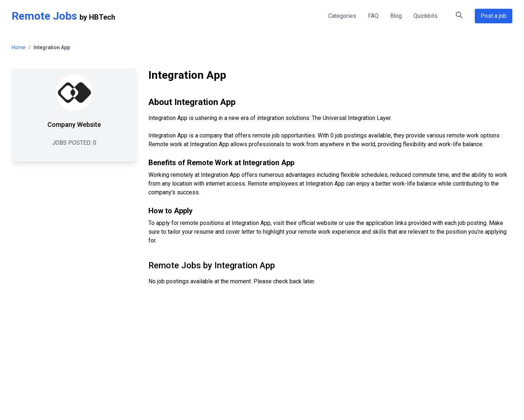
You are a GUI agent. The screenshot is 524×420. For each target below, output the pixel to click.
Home (19, 47)
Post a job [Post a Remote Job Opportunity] (494, 16)
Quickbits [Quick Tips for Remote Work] (426, 16)
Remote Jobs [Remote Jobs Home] (44, 16)
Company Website (74, 125)
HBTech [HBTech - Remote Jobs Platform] (102, 17)
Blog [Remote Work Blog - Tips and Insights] (396, 16)
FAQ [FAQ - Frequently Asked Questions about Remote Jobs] (373, 16)
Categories (342, 16)
